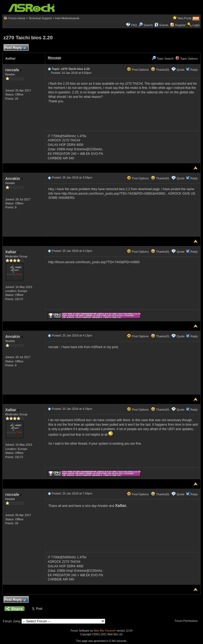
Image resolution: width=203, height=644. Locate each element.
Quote (181, 70)
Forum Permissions (187, 621)
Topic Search (163, 59)
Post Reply (15, 48)
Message (55, 58)
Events (161, 25)
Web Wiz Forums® (105, 631)
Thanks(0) (160, 70)
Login (196, 25)
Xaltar (12, 252)
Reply (194, 70)
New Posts (185, 18)
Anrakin (14, 178)
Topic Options (187, 59)
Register (180, 25)
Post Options (138, 70)
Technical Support (40, 18)
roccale (14, 70)
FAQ (134, 25)
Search (148, 25)
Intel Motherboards (67, 18)
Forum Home (17, 18)
